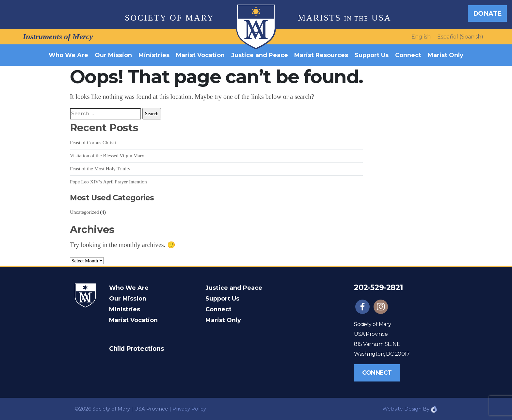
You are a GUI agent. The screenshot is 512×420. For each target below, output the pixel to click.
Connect (408, 55)
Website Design (402, 409)
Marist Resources (321, 55)
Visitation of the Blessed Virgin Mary (107, 156)
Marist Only (446, 55)
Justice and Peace (260, 55)
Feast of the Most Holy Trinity (100, 169)
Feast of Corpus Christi (93, 142)
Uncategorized (84, 212)
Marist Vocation (200, 55)
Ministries (154, 55)
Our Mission (113, 55)
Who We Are (68, 55)
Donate (487, 13)
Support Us (372, 55)
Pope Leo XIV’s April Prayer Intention (108, 182)
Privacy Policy (189, 409)
